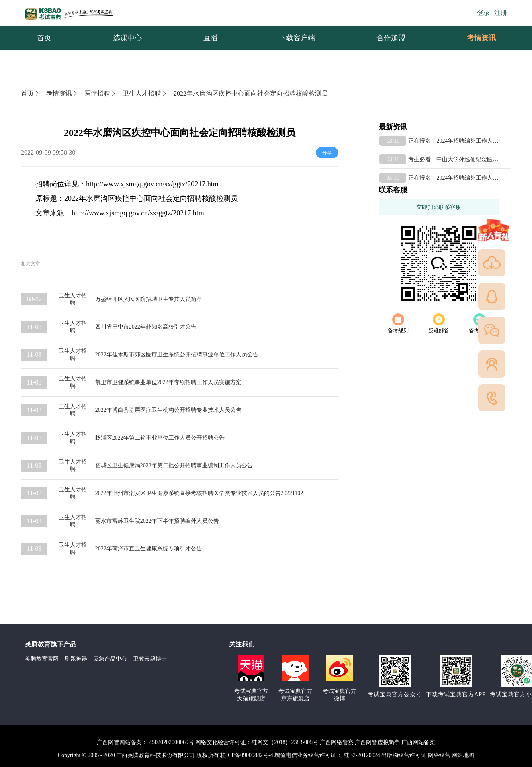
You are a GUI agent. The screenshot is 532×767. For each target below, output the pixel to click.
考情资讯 (475, 38)
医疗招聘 (100, 93)
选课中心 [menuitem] (127, 38)
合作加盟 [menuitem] (391, 38)
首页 (31, 93)
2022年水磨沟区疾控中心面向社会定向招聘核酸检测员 (251, 93)
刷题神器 (76, 659)
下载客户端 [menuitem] (297, 38)
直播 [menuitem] (211, 38)
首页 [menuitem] (44, 38)
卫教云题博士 (150, 659)
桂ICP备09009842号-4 (247, 755)
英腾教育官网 (42, 659)
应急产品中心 (110, 659)
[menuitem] (481, 38)
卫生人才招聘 (145, 93)
